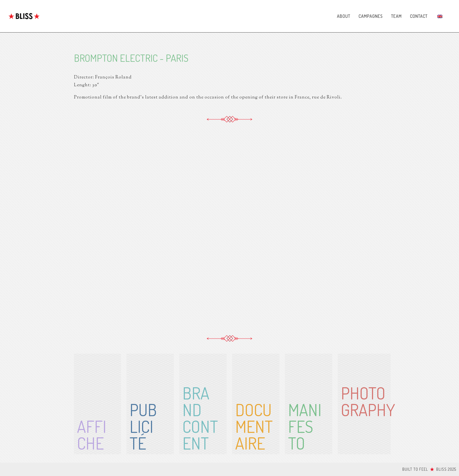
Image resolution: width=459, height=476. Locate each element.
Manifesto (305, 426)
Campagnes (371, 16)
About (344, 16)
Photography (368, 401)
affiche (92, 435)
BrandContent (200, 418)
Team (396, 16)
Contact (419, 16)
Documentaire (254, 426)
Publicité (143, 426)
